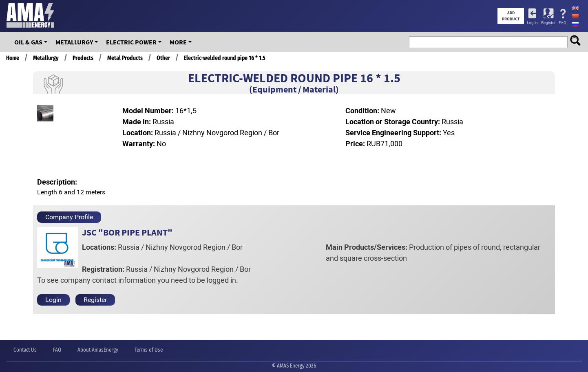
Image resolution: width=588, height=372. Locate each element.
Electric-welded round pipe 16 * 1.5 (225, 58)
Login (53, 300)
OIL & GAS (28, 42)
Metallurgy (74, 42)
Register (548, 23)
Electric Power (131, 42)
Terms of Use (149, 350)
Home (13, 58)
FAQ (563, 23)
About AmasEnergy (98, 350)
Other (163, 58)
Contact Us (25, 350)
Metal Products (125, 58)
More (178, 42)
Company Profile (69, 217)
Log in (532, 23)
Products (83, 58)
